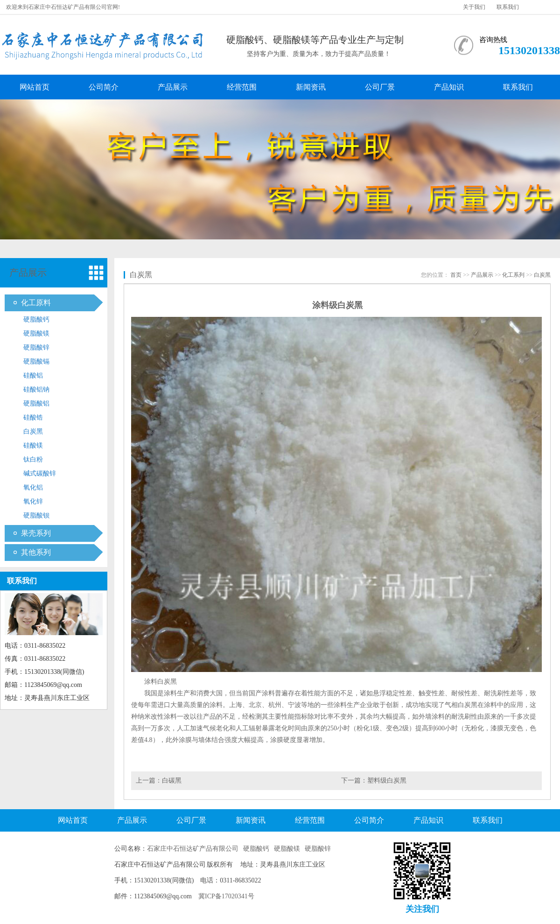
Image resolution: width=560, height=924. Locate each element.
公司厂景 (380, 87)
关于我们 (474, 7)
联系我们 (508, 7)
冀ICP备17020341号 (226, 896)
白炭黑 (33, 431)
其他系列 (36, 552)
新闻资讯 (311, 87)
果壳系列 (36, 533)
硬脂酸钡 (36, 515)
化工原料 (36, 303)
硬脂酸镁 (36, 333)
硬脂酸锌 (36, 347)
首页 (456, 275)
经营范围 (242, 87)
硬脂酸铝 (36, 403)
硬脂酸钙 (36, 319)
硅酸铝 (33, 375)
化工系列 (513, 275)
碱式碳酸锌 (40, 473)
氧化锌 (33, 501)
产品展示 (173, 87)
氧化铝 (33, 487)
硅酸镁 (33, 445)
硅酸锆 (33, 417)
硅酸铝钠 (36, 389)
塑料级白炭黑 (387, 780)
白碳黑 (172, 780)
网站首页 (35, 87)
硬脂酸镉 (36, 361)
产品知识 (449, 87)
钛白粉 (33, 459)
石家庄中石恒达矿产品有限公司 (193, 849)
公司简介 (104, 87)
